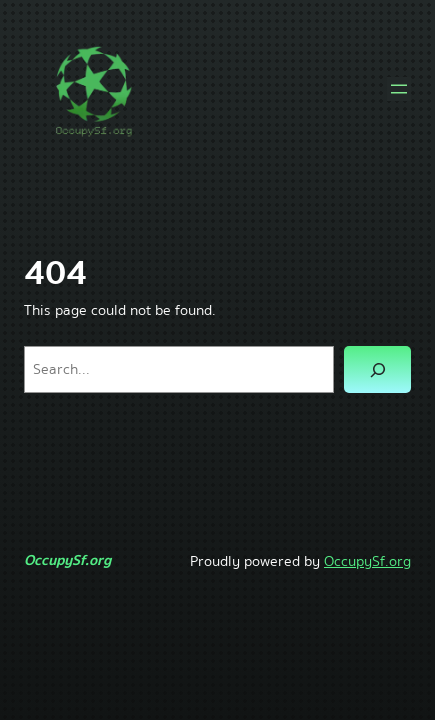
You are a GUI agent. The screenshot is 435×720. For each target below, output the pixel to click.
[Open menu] (399, 89)
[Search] (377, 369)
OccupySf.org (67, 560)
